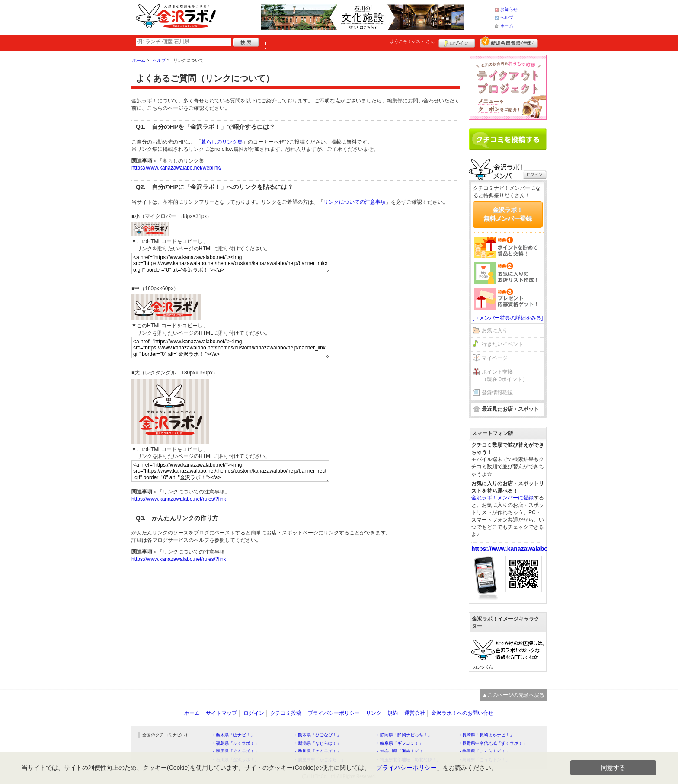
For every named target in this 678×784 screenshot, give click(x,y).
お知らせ (509, 9)
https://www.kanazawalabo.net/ (516, 549)
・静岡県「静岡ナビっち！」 (404, 735)
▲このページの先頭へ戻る (513, 695)
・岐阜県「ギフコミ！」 (400, 743)
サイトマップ (221, 713)
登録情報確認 (497, 393)
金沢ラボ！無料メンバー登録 (508, 214)
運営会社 (415, 713)
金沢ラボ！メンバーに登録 (502, 498)
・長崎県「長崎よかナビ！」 (486, 735)
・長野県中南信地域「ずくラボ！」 (493, 743)
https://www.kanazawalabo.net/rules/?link (179, 499)
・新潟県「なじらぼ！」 (317, 743)
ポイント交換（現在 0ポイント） (505, 376)
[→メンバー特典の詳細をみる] (508, 318)
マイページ (495, 358)
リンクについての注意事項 (355, 202)
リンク (374, 713)
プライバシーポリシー (334, 713)
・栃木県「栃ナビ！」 (233, 735)
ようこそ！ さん (412, 41)
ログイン (457, 42)
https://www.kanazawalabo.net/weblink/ (176, 168)
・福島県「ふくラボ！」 (235, 743)
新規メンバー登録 (509, 42)
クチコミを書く (508, 139)
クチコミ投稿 (286, 713)
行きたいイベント (502, 344)
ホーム (507, 26)
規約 (393, 713)
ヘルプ (507, 18)
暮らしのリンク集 (222, 142)
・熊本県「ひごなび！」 (317, 735)
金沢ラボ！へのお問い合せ (462, 713)
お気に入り (495, 330)
